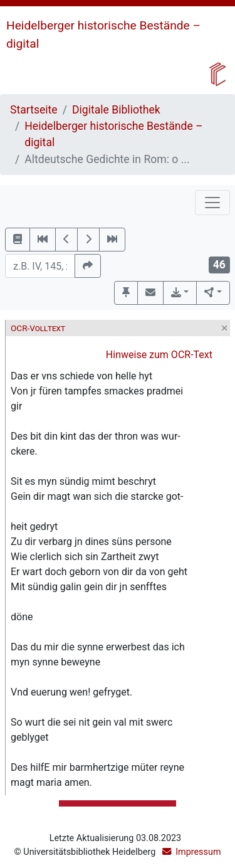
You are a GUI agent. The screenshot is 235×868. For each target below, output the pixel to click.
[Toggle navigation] (212, 203)
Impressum (198, 852)
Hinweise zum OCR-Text (159, 355)
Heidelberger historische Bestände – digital (113, 134)
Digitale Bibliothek (116, 110)
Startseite (34, 110)
